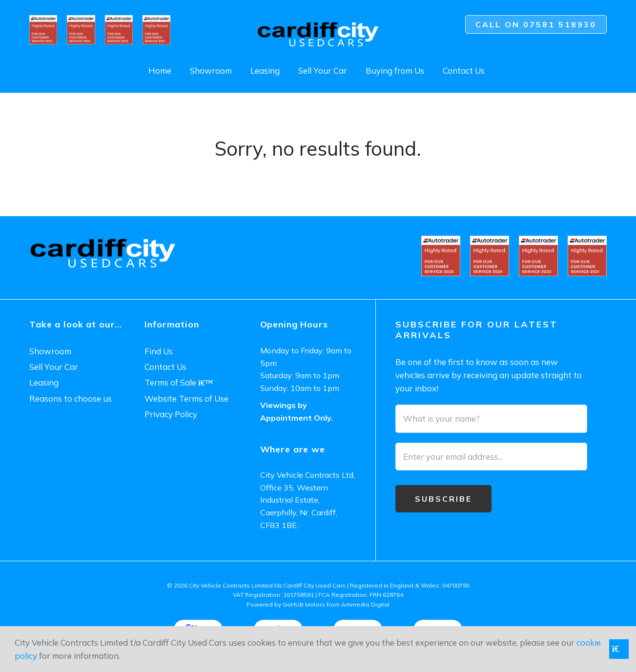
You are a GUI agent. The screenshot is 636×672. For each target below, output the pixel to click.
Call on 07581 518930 (536, 24)
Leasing (265, 71)
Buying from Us (395, 71)
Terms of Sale (179, 382)
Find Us (159, 351)
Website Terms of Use (186, 398)
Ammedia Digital (365, 604)
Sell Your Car (323, 71)
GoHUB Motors (304, 604)
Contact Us (464, 71)
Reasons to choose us (71, 398)
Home (160, 71)
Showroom (211, 71)
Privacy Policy (171, 414)
